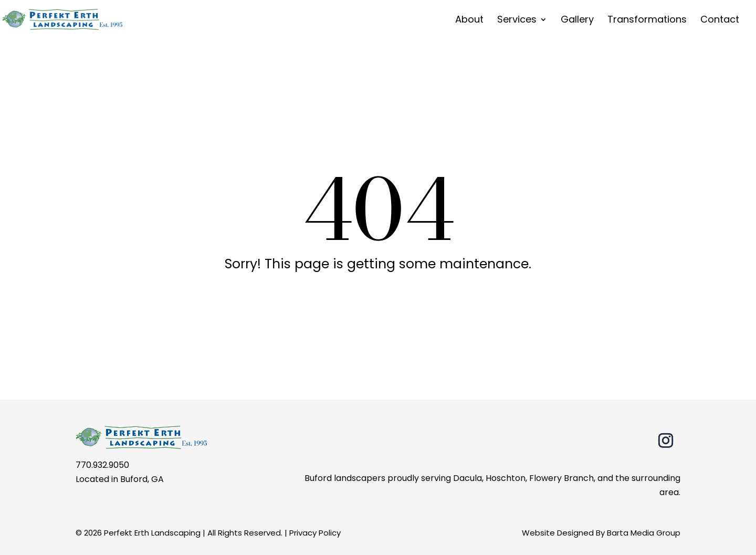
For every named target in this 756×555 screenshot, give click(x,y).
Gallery (577, 21)
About (469, 21)
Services (517, 21)
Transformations (647, 21)
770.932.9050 (102, 465)
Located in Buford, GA (120, 479)
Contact (720, 21)
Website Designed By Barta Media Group (601, 533)
